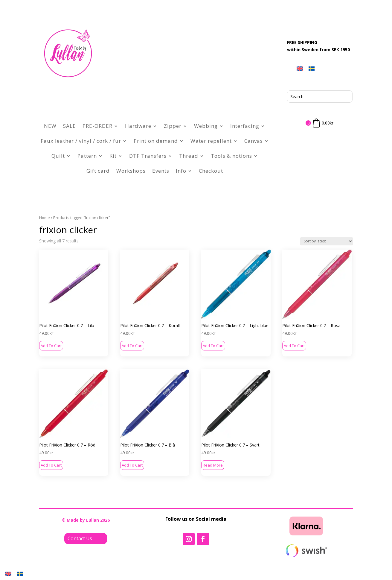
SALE (70, 126)
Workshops (131, 171)
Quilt (58, 156)
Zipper (173, 126)
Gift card (98, 171)
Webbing (206, 126)
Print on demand (156, 141)
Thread (189, 156)
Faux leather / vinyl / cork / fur (81, 141)
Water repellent (211, 141)
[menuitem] (300, 69)
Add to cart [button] (51, 346)
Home (45, 218)
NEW (50, 126)
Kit (113, 156)
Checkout (211, 171)
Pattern (87, 156)
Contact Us (80, 538)
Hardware (138, 126)
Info (181, 171)
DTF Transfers (148, 156)
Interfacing (245, 126)
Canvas (254, 141)
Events (161, 171)
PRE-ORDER (97, 126)
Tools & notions (231, 156)
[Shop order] (327, 241)
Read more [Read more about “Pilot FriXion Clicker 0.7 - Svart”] (213, 465)
